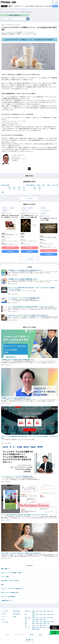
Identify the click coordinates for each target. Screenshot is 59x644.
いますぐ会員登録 (54, 627)
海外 (3, 192)
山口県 (48, 624)
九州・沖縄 (55, 185)
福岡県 (34, 628)
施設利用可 (43, 213)
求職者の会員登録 (16, 611)
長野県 (52, 618)
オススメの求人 (5, 611)
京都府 (37, 622)
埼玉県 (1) (10, 189)
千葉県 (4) (15, 189)
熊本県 (45, 628)
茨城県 (34, 614)
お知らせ (42, 6)
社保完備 (12, 208)
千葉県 (48, 614)
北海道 (37, 611)
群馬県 (41, 614)
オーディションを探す (24, 6)
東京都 (34, 616)
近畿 (38, 185)
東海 (33, 185)
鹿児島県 (34, 629)
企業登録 (15, 617)
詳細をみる (10, 251)
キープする (10, 248)
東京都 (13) (19, 189)
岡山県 (41, 624)
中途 (4, 6)
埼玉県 (45, 614)
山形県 (52, 611)
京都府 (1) (40, 189)
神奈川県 (52, 614)
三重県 (45, 620)
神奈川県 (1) (24, 189)
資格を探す (32, 6)
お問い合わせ (50, 635)
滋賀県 (34, 622)
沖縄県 (38, 629)
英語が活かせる (25, 211)
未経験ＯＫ (5, 208)
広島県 (45, 624)
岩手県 (41, 611)
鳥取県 (34, 624)
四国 (49, 185)
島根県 (37, 624)
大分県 (48, 628)
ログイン (8, 635)
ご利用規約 (31, 635)
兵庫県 (45, 622)
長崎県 (41, 628)
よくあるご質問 (48, 6)
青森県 (34, 611)
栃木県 (37, 614)
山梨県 (48, 618)
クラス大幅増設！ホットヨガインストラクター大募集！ (48, 219)
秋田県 (48, 611)
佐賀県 (37, 628)
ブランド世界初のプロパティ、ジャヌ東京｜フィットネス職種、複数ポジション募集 (29, 216)
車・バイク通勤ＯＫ (45, 211)
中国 (43, 185)
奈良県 (48, 622)
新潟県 (34, 618)
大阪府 (41, 622)
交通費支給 (5, 211)
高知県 (45, 626)
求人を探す (16, 6)
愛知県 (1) (35, 189)
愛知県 (41, 620)
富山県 (37, 618)
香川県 (37, 626)
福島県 (34, 613)
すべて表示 (29, 198)
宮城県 (45, 611)
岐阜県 (34, 620)
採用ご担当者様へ (16, 614)
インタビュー (4, 617)
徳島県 (34, 626)
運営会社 (41, 635)
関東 (8, 185)
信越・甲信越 (29, 185)
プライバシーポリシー (19, 635)
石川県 (41, 618)
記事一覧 (38, 6)
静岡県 (37, 620)
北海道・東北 (4, 185)
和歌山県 (52, 622)
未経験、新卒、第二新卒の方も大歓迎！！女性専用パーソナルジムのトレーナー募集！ (10, 216)
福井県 (45, 618)
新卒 (10, 6)
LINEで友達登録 (54, 632)
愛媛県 (41, 626)
